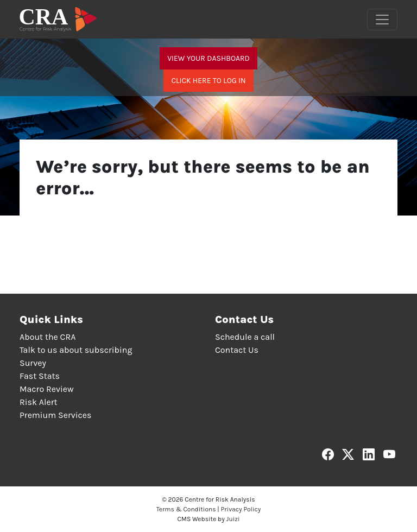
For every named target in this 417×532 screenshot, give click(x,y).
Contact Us (237, 350)
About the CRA (48, 337)
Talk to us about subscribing (76, 350)
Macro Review (47, 389)
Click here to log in (208, 81)
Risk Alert (38, 402)
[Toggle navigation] (382, 20)
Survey (33, 363)
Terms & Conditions (186, 509)
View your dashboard (208, 58)
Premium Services (55, 415)
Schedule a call (245, 337)
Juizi (233, 519)
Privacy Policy (241, 509)
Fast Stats (40, 376)
